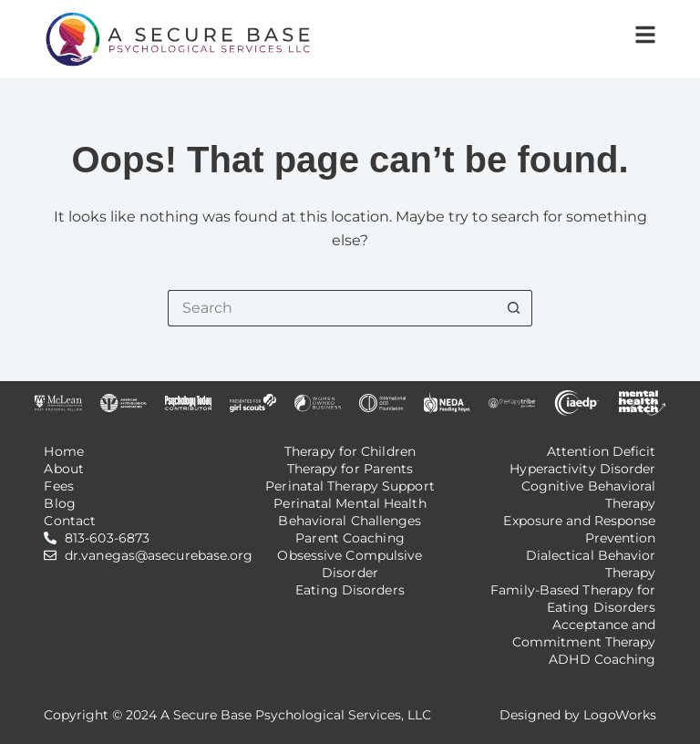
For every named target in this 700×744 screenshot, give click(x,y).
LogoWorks (620, 715)
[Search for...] (332, 308)
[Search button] (514, 308)
